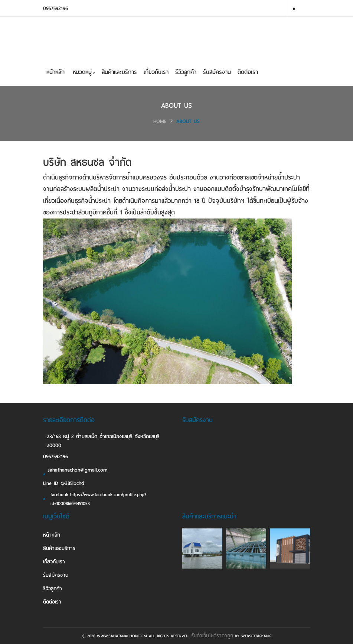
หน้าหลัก (55, 72)
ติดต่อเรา (248, 72)
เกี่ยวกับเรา (156, 72)
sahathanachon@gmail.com (75, 471)
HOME (160, 121)
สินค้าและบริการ (119, 72)
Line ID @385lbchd (64, 483)
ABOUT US (188, 121)
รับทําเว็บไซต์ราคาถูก (212, 636)
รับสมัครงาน (217, 72)
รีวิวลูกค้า (186, 72)
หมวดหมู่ (84, 72)
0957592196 (55, 8)
